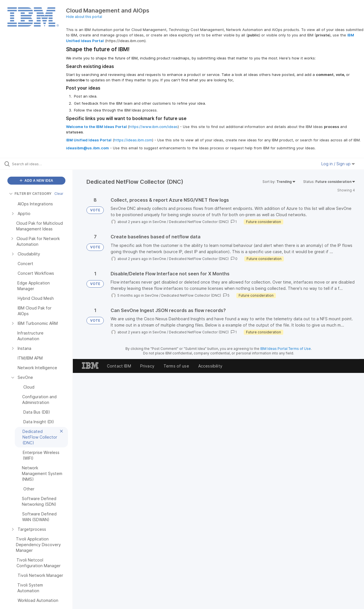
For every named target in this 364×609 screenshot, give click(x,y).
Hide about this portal (84, 17)
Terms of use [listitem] (176, 366)
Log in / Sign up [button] (338, 164)
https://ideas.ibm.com (133, 140)
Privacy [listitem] (147, 366)
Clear (59, 194)
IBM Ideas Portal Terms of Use (286, 349)
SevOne (159, 222)
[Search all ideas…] (44, 164)
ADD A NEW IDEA (36, 180)
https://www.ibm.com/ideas (153, 127)
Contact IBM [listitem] (119, 366)
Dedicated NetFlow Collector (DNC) (199, 222)
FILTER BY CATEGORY (30, 194)
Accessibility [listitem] (210, 366)
